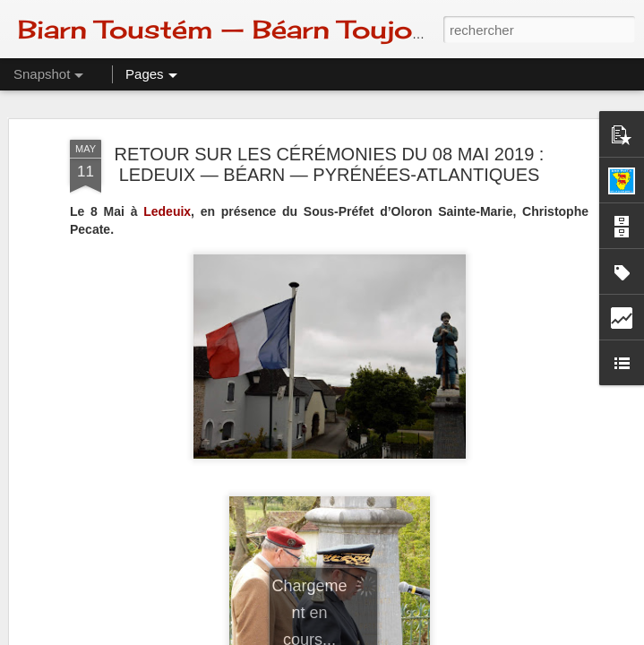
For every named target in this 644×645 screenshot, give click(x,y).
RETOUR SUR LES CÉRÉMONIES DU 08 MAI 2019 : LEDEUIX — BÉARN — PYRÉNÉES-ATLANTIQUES (330, 164)
